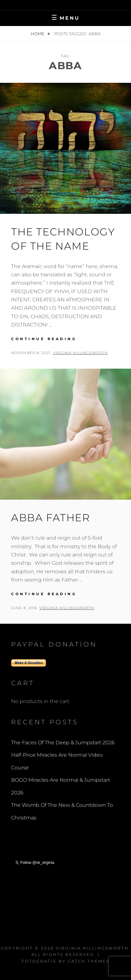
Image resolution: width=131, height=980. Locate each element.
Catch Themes (89, 961)
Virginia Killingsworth (80, 353)
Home (38, 34)
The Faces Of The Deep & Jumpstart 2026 (63, 743)
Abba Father (51, 518)
